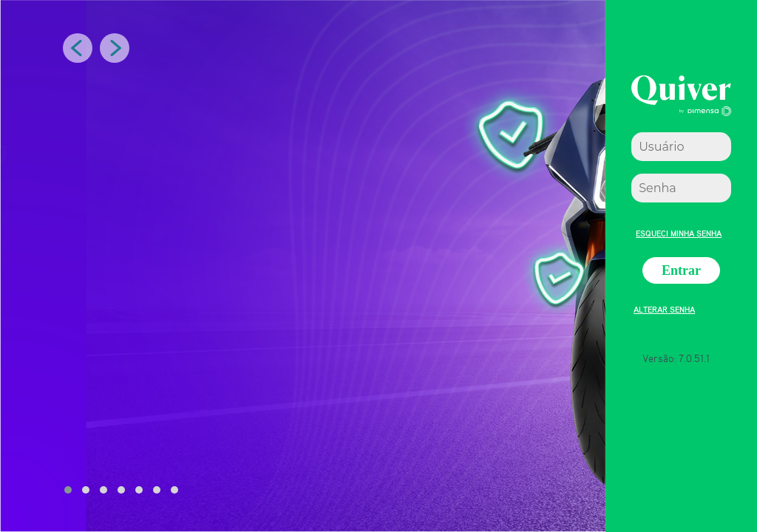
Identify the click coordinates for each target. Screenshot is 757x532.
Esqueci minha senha (679, 232)
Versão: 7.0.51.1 (676, 358)
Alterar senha (664, 308)
